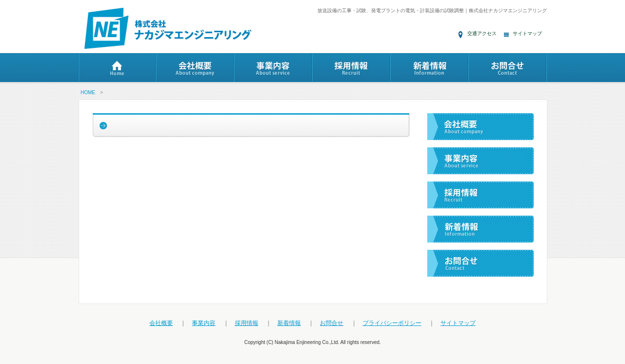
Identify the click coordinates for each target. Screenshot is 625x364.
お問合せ (332, 323)
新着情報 (289, 323)
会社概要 (161, 323)
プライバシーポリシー (392, 323)
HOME (88, 92)
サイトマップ (527, 33)
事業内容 (204, 323)
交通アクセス (482, 33)
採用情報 (247, 323)
